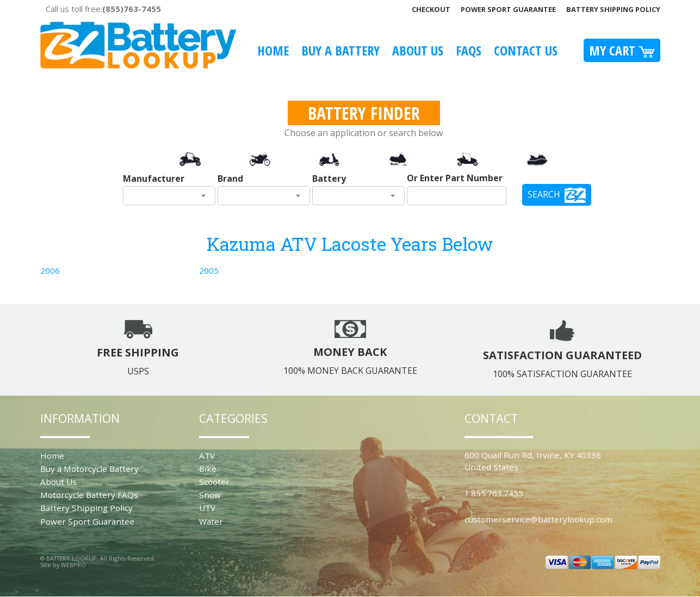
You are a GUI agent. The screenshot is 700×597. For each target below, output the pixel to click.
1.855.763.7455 (494, 493)
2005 (209, 270)
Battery (329, 179)
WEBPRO (73, 565)
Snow (210, 495)
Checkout (431, 9)
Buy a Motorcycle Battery (89, 469)
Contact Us (526, 50)
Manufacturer (154, 179)
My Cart (622, 50)
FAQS (469, 50)
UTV (207, 508)
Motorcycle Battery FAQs (89, 495)
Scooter (214, 482)
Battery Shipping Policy (613, 9)
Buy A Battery (340, 50)
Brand (230, 179)
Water (211, 521)
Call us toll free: (103, 9)
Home (273, 50)
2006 (50, 270)
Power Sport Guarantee (508, 9)
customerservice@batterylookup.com (538, 519)
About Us (418, 50)
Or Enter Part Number (455, 178)
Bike (208, 469)
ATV (207, 456)
